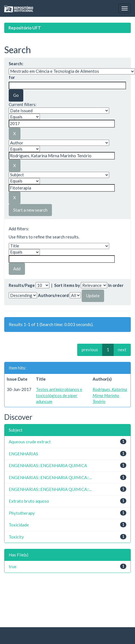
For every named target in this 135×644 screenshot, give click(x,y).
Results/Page (22, 285)
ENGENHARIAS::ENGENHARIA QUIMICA (48, 465)
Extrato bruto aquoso (29, 501)
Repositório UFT (25, 28)
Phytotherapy (22, 513)
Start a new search (30, 210)
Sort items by (67, 285)
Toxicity (16, 537)
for (12, 77)
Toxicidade (19, 525)
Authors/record (53, 295)
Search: (16, 64)
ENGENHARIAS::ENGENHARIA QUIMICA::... (50, 477)
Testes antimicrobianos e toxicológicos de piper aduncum (59, 395)
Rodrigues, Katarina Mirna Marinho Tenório (110, 395)
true (13, 566)
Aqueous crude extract (30, 442)
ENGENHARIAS (23, 454)
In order (116, 285)
